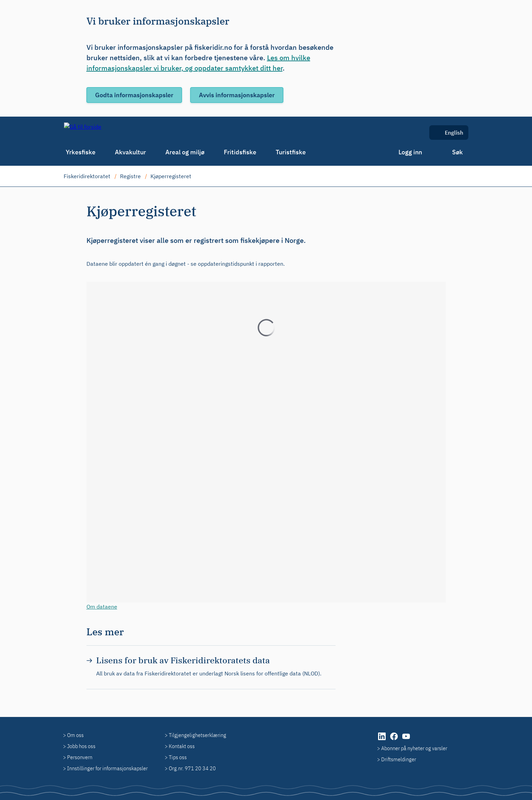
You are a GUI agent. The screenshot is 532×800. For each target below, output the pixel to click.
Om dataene (102, 607)
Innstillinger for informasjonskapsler (107, 768)
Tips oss (178, 757)
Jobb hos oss (81, 746)
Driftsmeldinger (399, 759)
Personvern (80, 757)
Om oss (75, 735)
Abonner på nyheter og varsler (414, 748)
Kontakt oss (182, 746)
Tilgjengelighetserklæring (198, 735)
